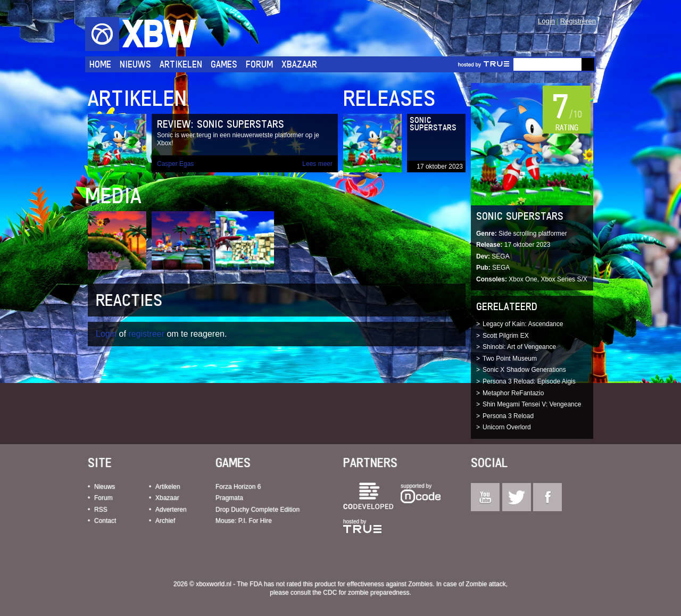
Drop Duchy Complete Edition (258, 510)
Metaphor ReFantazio (513, 393)
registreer (146, 334)
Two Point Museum (510, 359)
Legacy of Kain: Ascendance (523, 324)
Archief (165, 521)
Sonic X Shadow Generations (524, 370)
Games (224, 64)
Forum (259, 64)
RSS (101, 510)
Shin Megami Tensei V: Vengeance (532, 404)
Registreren (578, 21)
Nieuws (135, 64)
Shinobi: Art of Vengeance (519, 347)
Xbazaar (299, 64)
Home (100, 64)
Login (546, 21)
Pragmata (229, 498)
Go (588, 64)
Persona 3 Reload (508, 416)
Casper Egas (175, 164)
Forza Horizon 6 (238, 487)
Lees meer (317, 164)
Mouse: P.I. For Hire (244, 521)
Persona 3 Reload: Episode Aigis (529, 381)
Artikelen (181, 64)
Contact (105, 521)
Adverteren (171, 510)
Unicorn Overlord (507, 427)
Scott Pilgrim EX (506, 336)
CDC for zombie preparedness (366, 593)
